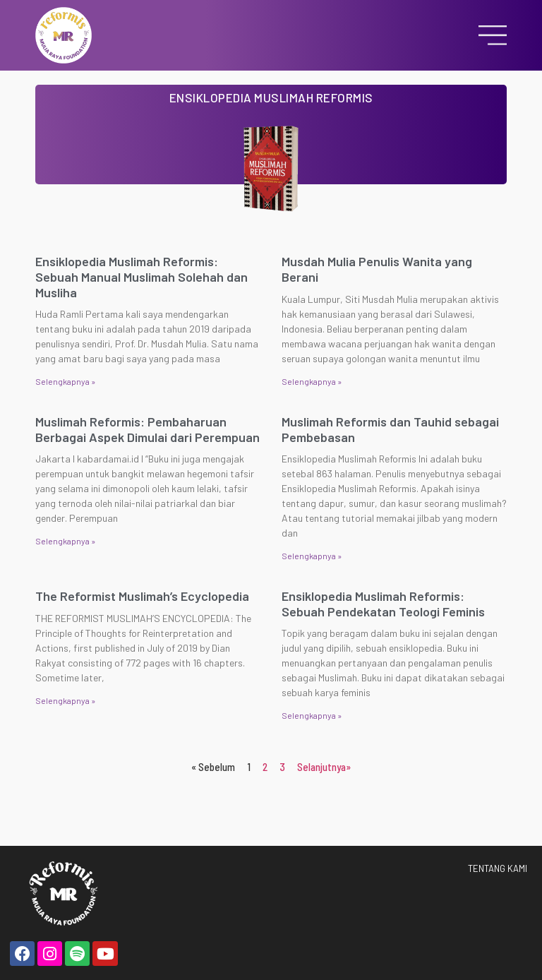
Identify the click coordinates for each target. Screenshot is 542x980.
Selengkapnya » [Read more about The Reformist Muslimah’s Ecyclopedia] (65, 700)
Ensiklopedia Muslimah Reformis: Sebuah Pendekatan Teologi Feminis (383, 604)
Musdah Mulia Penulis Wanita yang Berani (377, 269)
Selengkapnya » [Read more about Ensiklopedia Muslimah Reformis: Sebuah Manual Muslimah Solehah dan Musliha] (65, 381)
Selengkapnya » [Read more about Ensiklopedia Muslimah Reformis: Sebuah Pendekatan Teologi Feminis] (312, 715)
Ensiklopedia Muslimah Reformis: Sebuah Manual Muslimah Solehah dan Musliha (141, 276)
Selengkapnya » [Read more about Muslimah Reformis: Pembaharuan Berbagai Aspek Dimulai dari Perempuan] (65, 541)
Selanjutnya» (324, 767)
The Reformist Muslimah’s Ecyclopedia (142, 596)
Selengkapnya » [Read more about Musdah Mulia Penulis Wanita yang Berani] (312, 381)
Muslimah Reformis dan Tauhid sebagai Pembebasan (390, 429)
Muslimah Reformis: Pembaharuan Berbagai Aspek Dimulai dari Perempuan (147, 429)
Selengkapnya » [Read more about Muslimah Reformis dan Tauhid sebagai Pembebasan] (312, 556)
